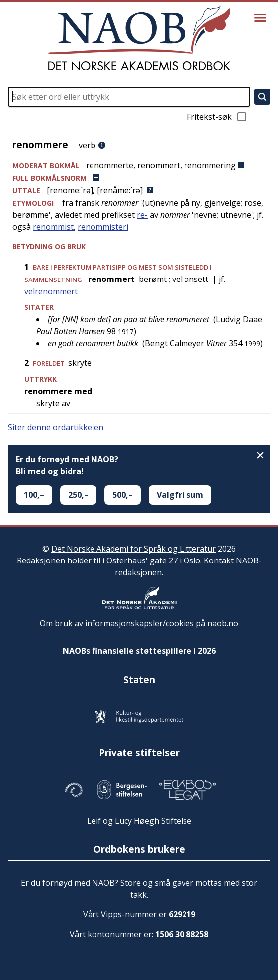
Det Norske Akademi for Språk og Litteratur (134, 549)
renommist (53, 227)
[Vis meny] (260, 18)
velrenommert (51, 291)
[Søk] (262, 97)
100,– (34, 495)
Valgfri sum (180, 495)
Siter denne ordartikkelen (56, 427)
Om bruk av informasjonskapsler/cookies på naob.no (139, 623)
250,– (78, 495)
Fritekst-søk (217, 117)
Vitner (217, 343)
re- (142, 215)
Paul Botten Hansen (71, 331)
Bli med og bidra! (50, 471)
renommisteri (103, 227)
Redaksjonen (41, 560)
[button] (139, 166)
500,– (123, 495)
